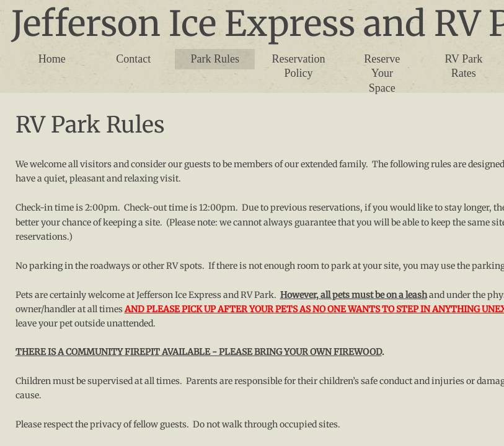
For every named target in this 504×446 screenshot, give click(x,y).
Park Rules (215, 59)
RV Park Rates (463, 66)
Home (52, 59)
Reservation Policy (298, 66)
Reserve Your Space (382, 73)
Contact (133, 59)
